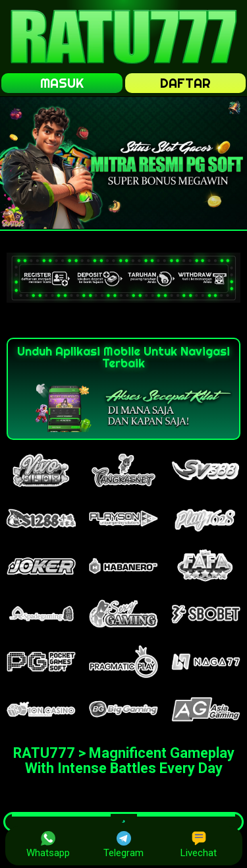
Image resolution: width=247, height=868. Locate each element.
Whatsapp (48, 845)
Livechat (199, 845)
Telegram (123, 845)
